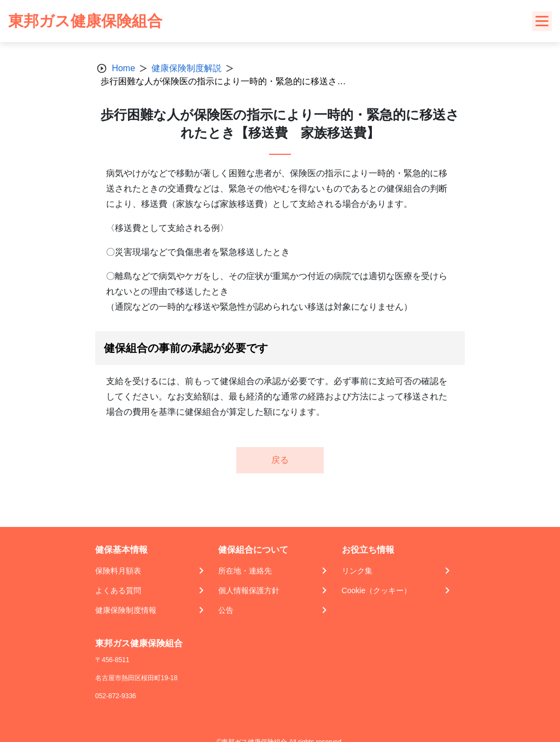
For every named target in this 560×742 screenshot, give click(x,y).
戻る (280, 460)
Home (123, 68)
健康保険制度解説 (186, 68)
